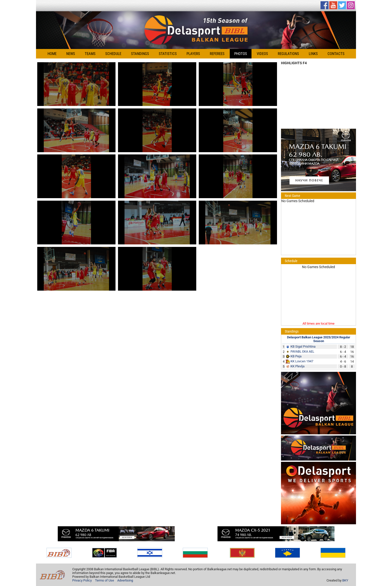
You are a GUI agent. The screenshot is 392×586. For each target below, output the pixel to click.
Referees (217, 54)
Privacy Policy (82, 580)
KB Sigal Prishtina (303, 346)
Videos (262, 54)
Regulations (288, 54)
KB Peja (296, 356)
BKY (345, 580)
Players (193, 54)
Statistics (168, 54)
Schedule (113, 54)
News (71, 54)
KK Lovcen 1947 (302, 361)
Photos (241, 54)
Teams (90, 54)
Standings (140, 54)
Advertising (125, 580)
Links (313, 54)
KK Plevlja (297, 366)
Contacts (336, 54)
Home (52, 54)
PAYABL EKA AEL (302, 351)
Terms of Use (104, 580)
